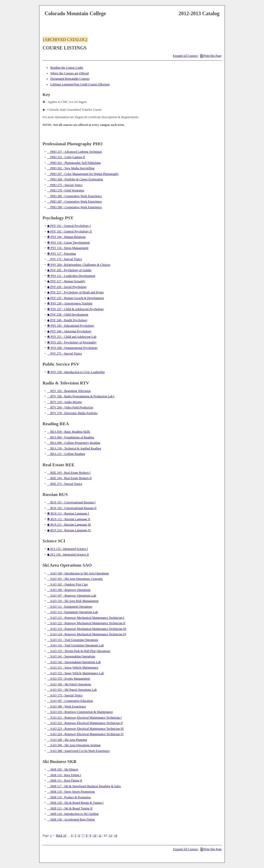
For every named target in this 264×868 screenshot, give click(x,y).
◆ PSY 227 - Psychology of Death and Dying (75, 292)
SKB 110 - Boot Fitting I (64, 775)
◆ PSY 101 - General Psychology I (69, 226)
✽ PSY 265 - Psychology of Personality (72, 342)
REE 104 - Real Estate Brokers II (69, 478)
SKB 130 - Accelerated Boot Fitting (71, 819)
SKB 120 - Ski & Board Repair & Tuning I (75, 803)
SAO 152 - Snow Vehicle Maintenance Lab (76, 673)
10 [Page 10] (95, 835)
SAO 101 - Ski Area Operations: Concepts (75, 579)
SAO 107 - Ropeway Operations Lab (72, 596)
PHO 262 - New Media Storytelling (71, 168)
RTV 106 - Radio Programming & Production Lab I (81, 396)
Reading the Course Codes (67, 68)
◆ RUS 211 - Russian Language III (69, 525)
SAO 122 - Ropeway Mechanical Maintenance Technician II (86, 623)
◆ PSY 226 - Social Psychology (67, 287)
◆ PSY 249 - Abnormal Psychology (69, 331)
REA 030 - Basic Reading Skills (69, 432)
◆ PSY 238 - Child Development (68, 315)
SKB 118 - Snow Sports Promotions (71, 792)
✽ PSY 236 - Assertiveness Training (70, 303)
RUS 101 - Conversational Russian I (71, 502)
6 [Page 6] (79, 835)
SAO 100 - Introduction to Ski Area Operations (78, 573)
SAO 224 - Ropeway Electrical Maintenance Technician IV (85, 734)
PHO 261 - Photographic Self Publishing (74, 163)
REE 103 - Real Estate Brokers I (69, 473)
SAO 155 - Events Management (68, 679)
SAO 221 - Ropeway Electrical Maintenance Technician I (84, 718)
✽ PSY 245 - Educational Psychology (71, 326)
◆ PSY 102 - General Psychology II (69, 231)
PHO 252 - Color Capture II (66, 157)
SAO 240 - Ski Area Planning (67, 740)
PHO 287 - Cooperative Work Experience (75, 202)
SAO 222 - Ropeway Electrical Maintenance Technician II (85, 723)
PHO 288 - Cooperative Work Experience (75, 207)
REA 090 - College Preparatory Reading (74, 443)
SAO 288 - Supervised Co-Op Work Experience (78, 751)
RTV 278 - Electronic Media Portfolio (72, 413)
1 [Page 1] (51, 835)
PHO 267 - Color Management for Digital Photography (83, 174)
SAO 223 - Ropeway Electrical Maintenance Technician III (85, 729)
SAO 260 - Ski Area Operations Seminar (74, 745)
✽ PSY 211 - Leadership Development (71, 276)
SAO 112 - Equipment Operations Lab (73, 612)
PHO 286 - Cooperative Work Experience (75, 196)
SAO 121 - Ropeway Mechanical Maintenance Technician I (86, 618)
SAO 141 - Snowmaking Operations (71, 656)
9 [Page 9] (90, 835)
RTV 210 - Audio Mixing (64, 402)
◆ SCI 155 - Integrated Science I (68, 549)
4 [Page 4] (72, 835)
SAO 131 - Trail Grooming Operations (73, 640)
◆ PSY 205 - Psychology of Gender (69, 270)
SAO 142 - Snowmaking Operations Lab (74, 662)
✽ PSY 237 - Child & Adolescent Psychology (76, 309)
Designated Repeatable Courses (70, 79)
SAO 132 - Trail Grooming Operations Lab (75, 645)
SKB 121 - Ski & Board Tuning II (70, 808)
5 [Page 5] (76, 835)
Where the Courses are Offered (69, 73)
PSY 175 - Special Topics (65, 259)
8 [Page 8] (87, 835)
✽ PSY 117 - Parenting (61, 254)
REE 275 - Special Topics (65, 484)
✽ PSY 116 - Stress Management (68, 248)
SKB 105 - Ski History (63, 769)
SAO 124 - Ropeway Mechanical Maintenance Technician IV (87, 634)
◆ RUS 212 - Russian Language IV (69, 530)
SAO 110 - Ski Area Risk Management (73, 601)
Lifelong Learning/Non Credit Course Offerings (80, 84)
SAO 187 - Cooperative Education (70, 701)
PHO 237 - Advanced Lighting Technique (75, 152)
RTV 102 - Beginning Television (69, 391)
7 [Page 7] (83, 835)
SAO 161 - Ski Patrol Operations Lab (72, 690)
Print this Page (211, 56)
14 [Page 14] (116, 835)
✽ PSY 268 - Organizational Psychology (72, 348)
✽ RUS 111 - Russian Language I (68, 513)
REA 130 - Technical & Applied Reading (74, 448)
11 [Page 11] (100, 835)
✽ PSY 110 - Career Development (68, 243)
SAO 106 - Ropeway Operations (69, 590)
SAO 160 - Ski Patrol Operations (69, 684)
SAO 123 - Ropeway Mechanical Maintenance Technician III (87, 629)
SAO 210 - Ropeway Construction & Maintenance (80, 712)
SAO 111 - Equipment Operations (70, 607)
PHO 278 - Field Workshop (66, 190)
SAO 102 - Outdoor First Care (68, 584)
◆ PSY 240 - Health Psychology (67, 320)
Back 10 (61, 835)
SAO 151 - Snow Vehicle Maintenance (73, 668)
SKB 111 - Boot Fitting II (65, 781)
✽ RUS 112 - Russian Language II (69, 519)
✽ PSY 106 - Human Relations (66, 237)
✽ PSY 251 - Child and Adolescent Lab (72, 337)
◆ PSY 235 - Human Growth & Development (76, 298)
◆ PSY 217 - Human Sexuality (66, 281)
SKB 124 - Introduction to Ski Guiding (73, 814)
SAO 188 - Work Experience (67, 706)
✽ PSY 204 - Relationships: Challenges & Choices (79, 265)
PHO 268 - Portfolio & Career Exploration (75, 179)
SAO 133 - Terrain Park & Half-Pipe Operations (79, 651)
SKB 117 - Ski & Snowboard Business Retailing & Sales (84, 786)
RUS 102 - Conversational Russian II (72, 508)
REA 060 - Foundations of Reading (71, 437)
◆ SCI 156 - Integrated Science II (68, 554)
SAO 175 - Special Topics (65, 695)
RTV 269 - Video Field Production (70, 407)
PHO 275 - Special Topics (65, 185)
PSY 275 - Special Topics (65, 353)
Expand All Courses (185, 56)
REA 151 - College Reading (66, 454)
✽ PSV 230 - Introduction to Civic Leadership (76, 372)
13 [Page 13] (110, 835)
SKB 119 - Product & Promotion (69, 797)
